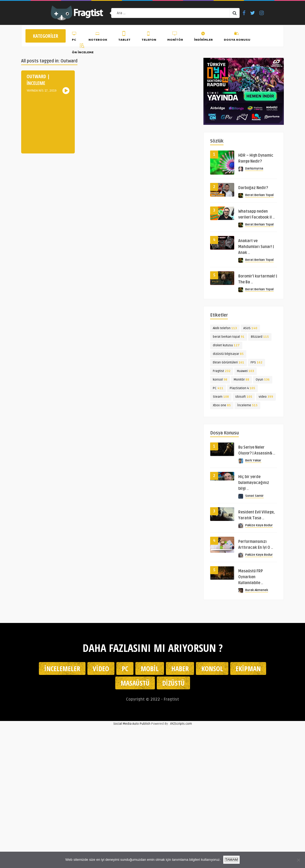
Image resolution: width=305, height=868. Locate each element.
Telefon (149, 37)
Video (101, 668)
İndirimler (203, 37)
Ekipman (248, 668)
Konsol (212, 668)
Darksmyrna (254, 169)
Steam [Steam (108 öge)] (221, 397)
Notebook (98, 37)
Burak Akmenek (257, 590)
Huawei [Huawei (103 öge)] (246, 371)
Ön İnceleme (83, 50)
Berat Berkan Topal (259, 195)
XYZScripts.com (181, 724)
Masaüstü (135, 683)
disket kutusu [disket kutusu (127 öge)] (226, 345)
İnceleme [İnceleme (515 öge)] (247, 405)
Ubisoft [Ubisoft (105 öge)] (244, 397)
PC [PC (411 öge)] (218, 388)
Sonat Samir (254, 496)
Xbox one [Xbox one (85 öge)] (222, 405)
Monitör (175, 37)
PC (75, 37)
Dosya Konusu (237, 37)
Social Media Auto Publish (132, 724)
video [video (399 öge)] (266, 397)
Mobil (150, 668)
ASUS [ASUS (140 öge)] (250, 328)
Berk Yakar (253, 461)
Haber (180, 668)
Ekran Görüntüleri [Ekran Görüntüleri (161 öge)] (228, 362)
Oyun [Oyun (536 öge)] (263, 380)
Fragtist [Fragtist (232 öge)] (222, 371)
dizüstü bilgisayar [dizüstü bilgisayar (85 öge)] (228, 354)
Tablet (124, 37)
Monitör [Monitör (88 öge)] (241, 380)
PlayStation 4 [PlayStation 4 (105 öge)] (242, 388)
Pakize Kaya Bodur (259, 525)
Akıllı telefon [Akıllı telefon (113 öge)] (225, 328)
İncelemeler (62, 668)
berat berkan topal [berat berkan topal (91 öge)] (229, 337)
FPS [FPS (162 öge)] (256, 362)
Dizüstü (173, 683)
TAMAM (231, 860)
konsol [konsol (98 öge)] (220, 380)
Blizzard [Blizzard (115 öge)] (260, 337)
